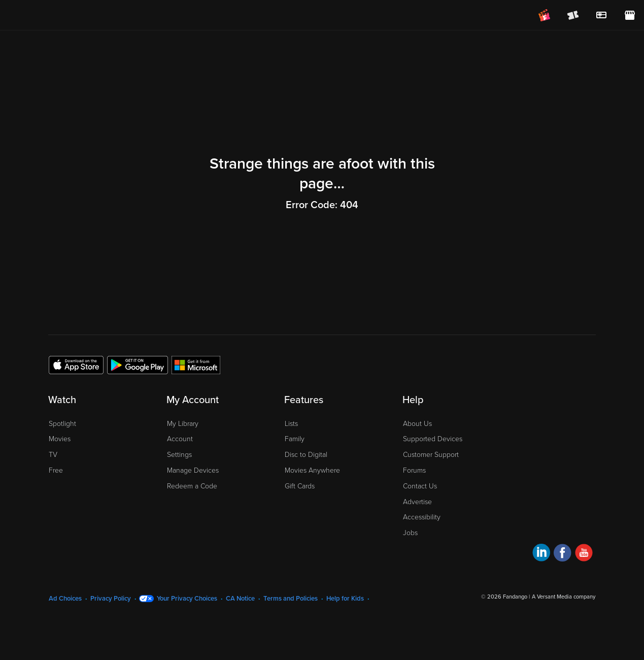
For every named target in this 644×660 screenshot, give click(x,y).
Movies (60, 439)
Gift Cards (300, 486)
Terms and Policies (291, 599)
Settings (179, 455)
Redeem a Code (192, 486)
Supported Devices (433, 439)
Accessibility (422, 517)
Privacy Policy (111, 599)
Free (56, 470)
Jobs (410, 533)
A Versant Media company (564, 597)
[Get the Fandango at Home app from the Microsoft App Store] (196, 365)
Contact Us (420, 486)
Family (295, 439)
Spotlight (62, 424)
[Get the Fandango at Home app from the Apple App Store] (76, 365)
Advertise (417, 502)
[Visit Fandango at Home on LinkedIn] (541, 554)
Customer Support (431, 455)
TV (53, 455)
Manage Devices (193, 470)
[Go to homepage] (70, 15)
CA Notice (240, 599)
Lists (291, 424)
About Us (417, 424)
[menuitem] (601, 15)
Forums (414, 470)
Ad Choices (65, 599)
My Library (183, 424)
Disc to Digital (306, 455)
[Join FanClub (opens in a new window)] (545, 15)
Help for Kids (345, 599)
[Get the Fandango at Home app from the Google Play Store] (138, 365)
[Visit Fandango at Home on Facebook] (563, 554)
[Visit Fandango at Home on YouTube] (584, 554)
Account (180, 439)
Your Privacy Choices (187, 599)
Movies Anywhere (312, 470)
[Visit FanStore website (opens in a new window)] (630, 15)
